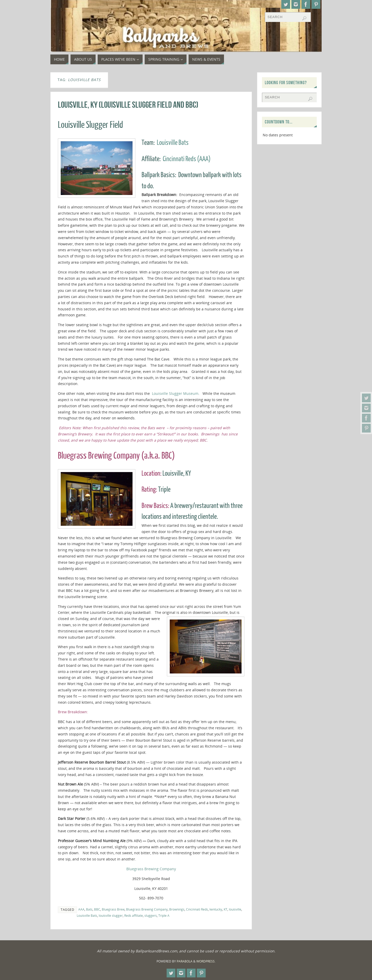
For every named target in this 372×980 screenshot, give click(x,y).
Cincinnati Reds (197, 909)
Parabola (185, 961)
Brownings (177, 909)
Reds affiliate (134, 915)
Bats (89, 909)
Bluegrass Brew (113, 909)
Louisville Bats (173, 143)
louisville (235, 909)
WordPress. (206, 961)
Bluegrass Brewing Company (151, 869)
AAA (81, 909)
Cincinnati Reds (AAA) (187, 159)
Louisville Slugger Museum (175, 393)
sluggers (151, 915)
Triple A (164, 915)
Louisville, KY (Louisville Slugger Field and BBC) (128, 105)
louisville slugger (111, 915)
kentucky (216, 909)
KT (226, 909)
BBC (97, 909)
